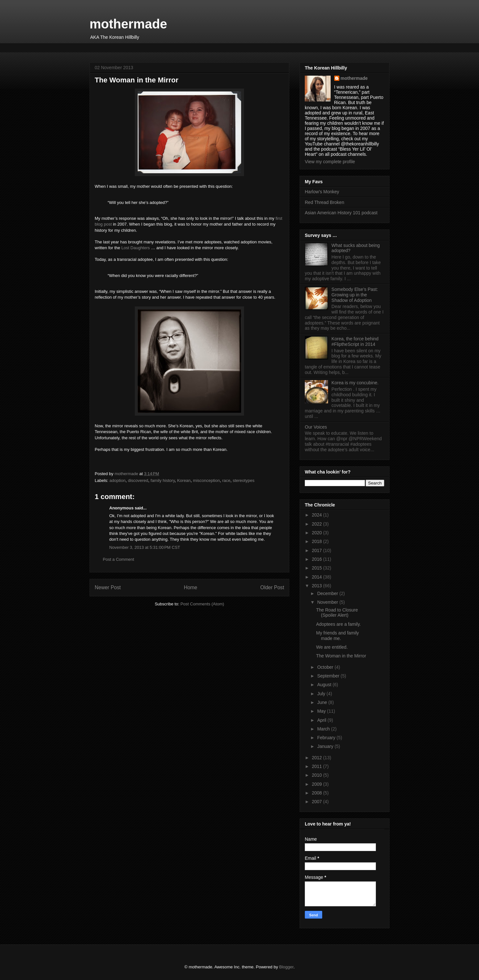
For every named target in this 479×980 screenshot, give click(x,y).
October (326, 667)
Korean (184, 480)
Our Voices (316, 427)
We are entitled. (332, 647)
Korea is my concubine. (355, 383)
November (328, 602)
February (327, 738)
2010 (318, 775)
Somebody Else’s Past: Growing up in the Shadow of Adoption (355, 295)
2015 (318, 568)
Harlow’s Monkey (322, 192)
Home (191, 587)
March (324, 729)
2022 (318, 524)
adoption (118, 480)
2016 (318, 559)
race (226, 480)
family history (163, 480)
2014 (318, 577)
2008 (318, 793)
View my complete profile (330, 162)
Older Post (272, 587)
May (322, 711)
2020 (318, 533)
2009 (318, 784)
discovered (138, 480)
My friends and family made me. (337, 636)
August (325, 685)
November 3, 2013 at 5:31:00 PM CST (145, 547)
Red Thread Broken (325, 202)
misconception (206, 480)
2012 (318, 758)
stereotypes (244, 480)
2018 (318, 541)
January (326, 746)
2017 (318, 550)
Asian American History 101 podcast (341, 213)
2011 (318, 766)
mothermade (128, 24)
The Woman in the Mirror (341, 656)
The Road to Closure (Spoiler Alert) (337, 613)
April (322, 720)
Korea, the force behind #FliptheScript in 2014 (355, 341)
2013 (318, 586)
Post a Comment (118, 559)
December (328, 593)
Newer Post (108, 587)
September (329, 676)
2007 (318, 802)
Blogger (286, 967)
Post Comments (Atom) (202, 604)
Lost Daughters (135, 248)
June (323, 702)
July (322, 694)
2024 (318, 515)
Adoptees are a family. (338, 624)
